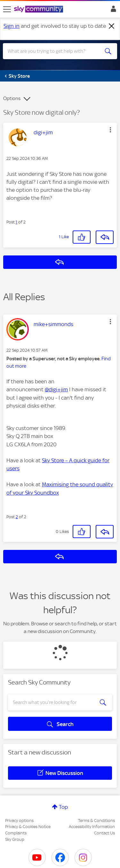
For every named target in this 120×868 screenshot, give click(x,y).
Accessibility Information (92, 827)
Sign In (112, 11)
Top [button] (63, 807)
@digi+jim (56, 389)
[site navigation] (7, 9)
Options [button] (12, 98)
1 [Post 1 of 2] (16, 222)
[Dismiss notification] (112, 26)
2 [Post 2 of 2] (17, 517)
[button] (110, 130)
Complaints (16, 833)
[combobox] (54, 51)
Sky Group (15, 839)
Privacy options (19, 821)
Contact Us (104, 833)
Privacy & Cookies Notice (28, 827)
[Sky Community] (39, 10)
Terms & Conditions (96, 821)
